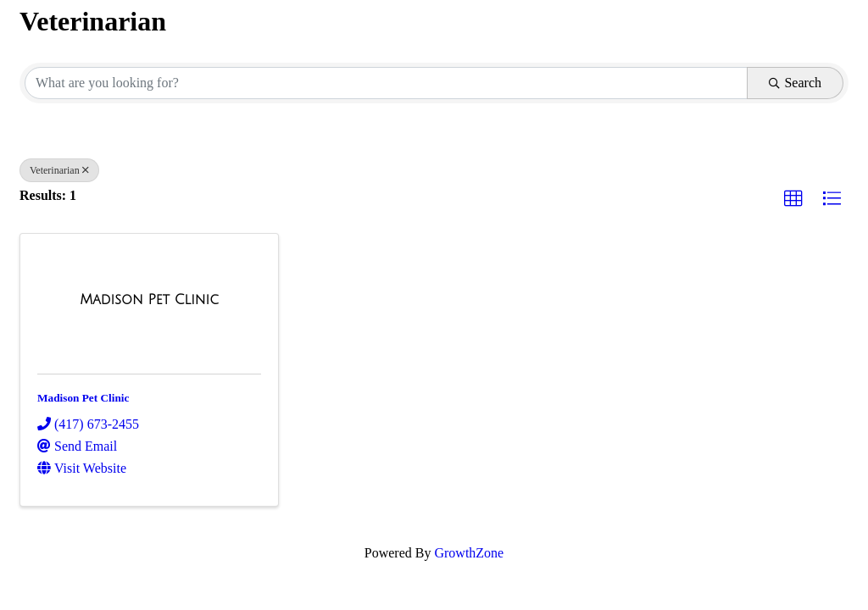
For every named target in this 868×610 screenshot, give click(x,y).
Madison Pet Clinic (83, 398)
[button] (793, 199)
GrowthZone (469, 553)
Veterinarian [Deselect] (59, 170)
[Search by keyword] (386, 83)
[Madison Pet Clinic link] (149, 300)
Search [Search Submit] (795, 83)
